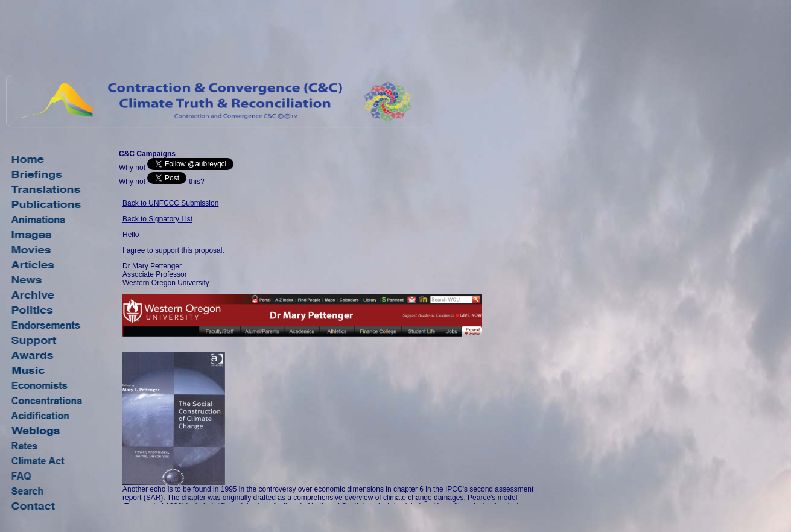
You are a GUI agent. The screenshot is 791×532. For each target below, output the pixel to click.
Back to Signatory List (157, 219)
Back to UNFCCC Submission (170, 203)
